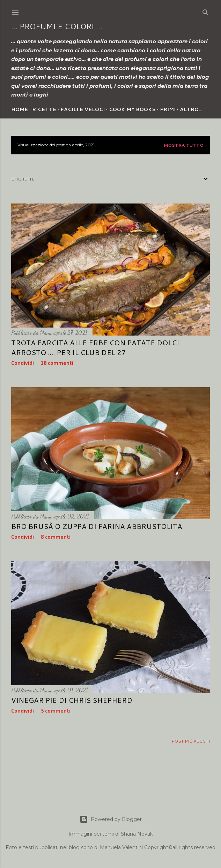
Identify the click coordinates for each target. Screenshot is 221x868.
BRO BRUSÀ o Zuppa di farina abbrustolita (97, 526)
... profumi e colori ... (57, 26)
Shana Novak (137, 834)
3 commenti (56, 711)
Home (20, 109)
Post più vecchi (191, 741)
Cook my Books (132, 109)
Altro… (191, 109)
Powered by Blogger (111, 819)
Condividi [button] (23, 363)
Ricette (44, 109)
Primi (168, 109)
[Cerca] (206, 11)
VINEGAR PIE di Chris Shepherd (72, 700)
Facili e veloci (83, 109)
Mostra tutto (184, 145)
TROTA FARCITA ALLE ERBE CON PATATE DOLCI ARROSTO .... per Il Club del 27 (95, 347)
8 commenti (56, 537)
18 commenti (57, 363)
